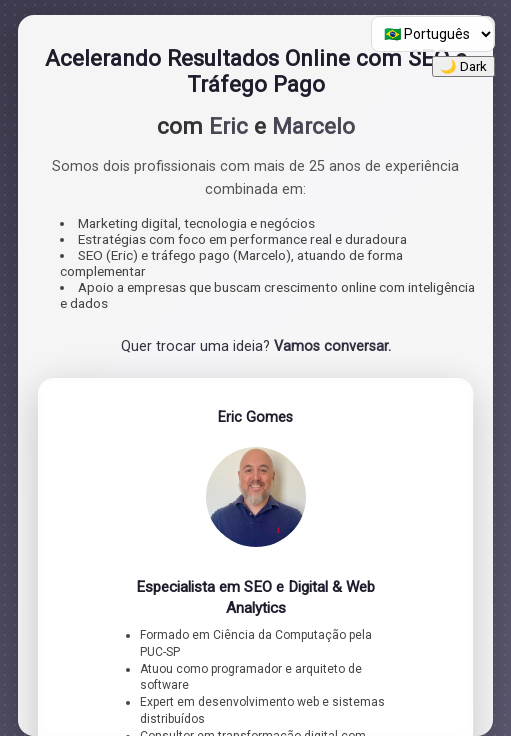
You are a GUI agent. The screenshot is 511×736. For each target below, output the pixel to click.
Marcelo (313, 126)
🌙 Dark (463, 66)
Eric (228, 126)
